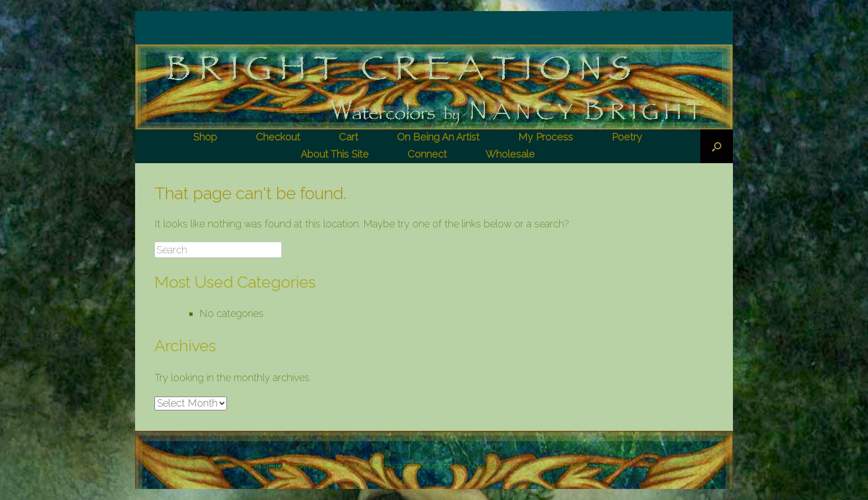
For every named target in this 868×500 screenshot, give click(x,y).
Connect (427, 154)
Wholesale (510, 154)
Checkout (278, 137)
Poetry (627, 137)
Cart (348, 137)
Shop (205, 137)
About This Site (335, 154)
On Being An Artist (438, 137)
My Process (546, 137)
